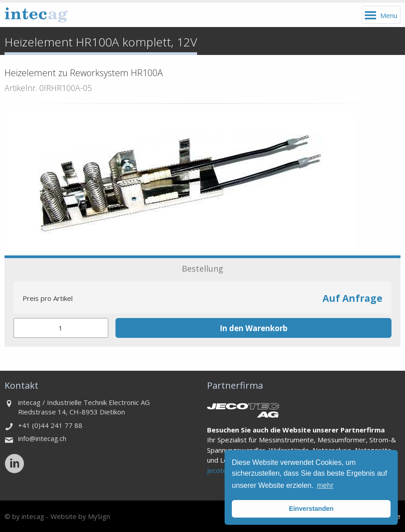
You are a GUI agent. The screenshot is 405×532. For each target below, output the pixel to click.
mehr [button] (325, 485)
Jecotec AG (224, 470)
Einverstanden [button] (311, 509)
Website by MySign (80, 516)
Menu (389, 15)
